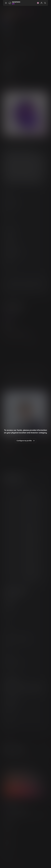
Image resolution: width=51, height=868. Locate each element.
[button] (38, 3)
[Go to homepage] (14, 3)
